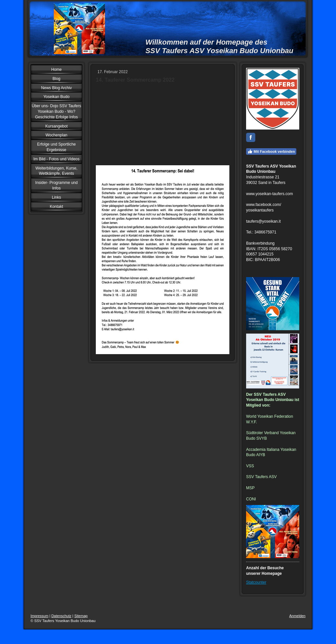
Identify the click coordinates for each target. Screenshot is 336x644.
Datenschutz (61, 616)
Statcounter (256, 582)
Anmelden (297, 616)
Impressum (39, 616)
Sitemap (81, 616)
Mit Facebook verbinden (271, 151)
